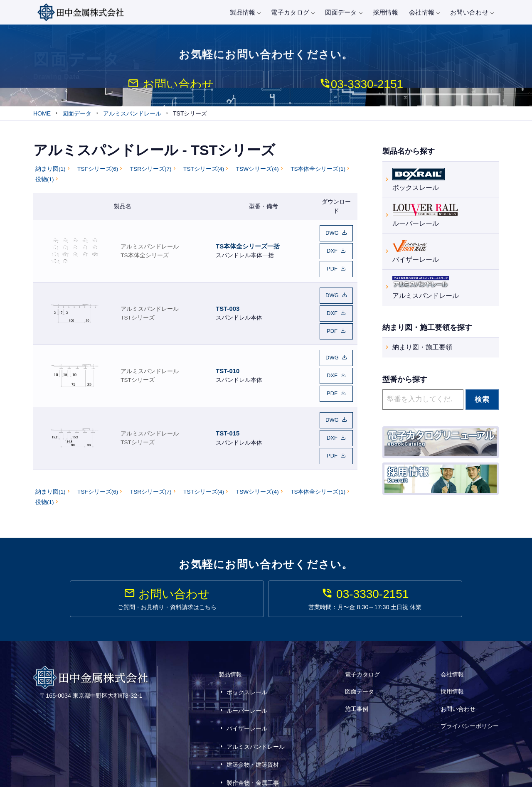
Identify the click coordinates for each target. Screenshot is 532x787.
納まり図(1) (50, 173)
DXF (332, 252)
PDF (332, 268)
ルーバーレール (425, 216)
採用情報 (385, 12)
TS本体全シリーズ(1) (318, 173)
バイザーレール (416, 252)
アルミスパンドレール (150, 248)
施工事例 (357, 688)
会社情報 (424, 12)
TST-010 (228, 359)
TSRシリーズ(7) (151, 173)
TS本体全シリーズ (144, 257)
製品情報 (245, 12)
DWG (332, 236)
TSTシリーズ (138, 312)
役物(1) (45, 184)
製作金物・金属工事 (253, 738)
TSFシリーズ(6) (98, 173)
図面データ (344, 12)
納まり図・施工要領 (422, 349)
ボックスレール (419, 180)
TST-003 (228, 303)
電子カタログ (293, 12)
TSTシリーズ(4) (204, 173)
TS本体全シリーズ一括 (248, 247)
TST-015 (228, 415)
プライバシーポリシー (470, 699)
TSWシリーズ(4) (257, 173)
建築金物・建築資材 (253, 726)
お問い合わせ (472, 12)
